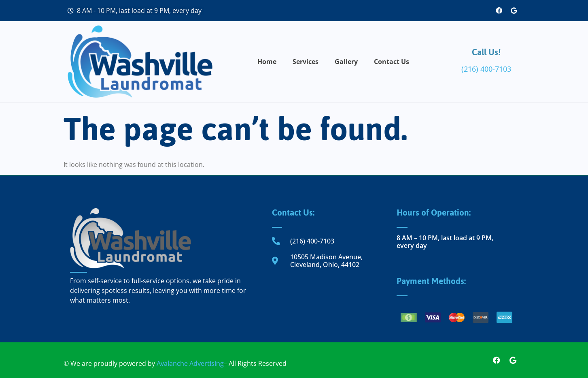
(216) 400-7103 (486, 69)
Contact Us (392, 62)
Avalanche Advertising (190, 363)
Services (306, 62)
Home (267, 62)
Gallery (346, 62)
